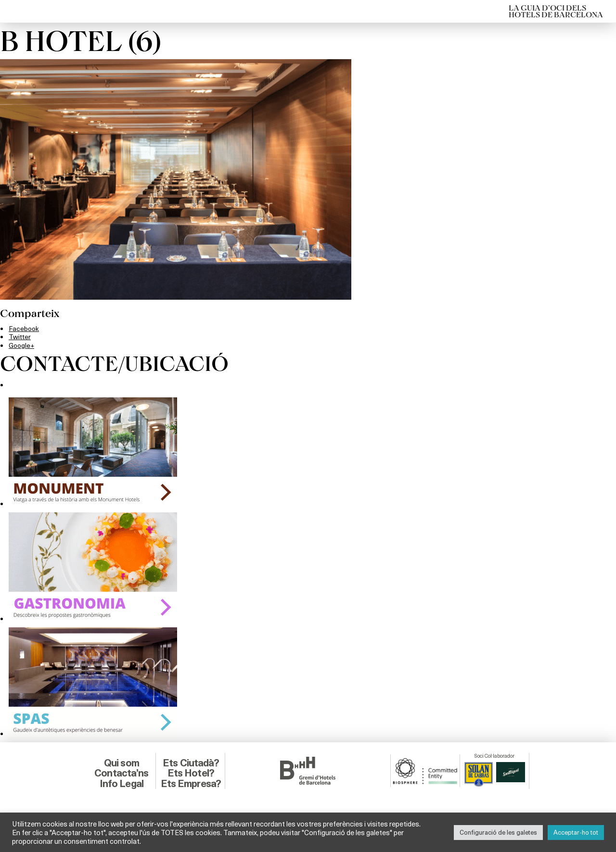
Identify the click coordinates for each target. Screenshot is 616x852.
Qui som (122, 762)
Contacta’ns (122, 772)
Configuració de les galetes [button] (498, 832)
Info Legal (122, 783)
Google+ (22, 344)
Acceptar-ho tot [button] (576, 832)
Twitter (20, 336)
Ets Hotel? (191, 772)
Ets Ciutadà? (191, 762)
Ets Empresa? (191, 783)
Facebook (25, 328)
